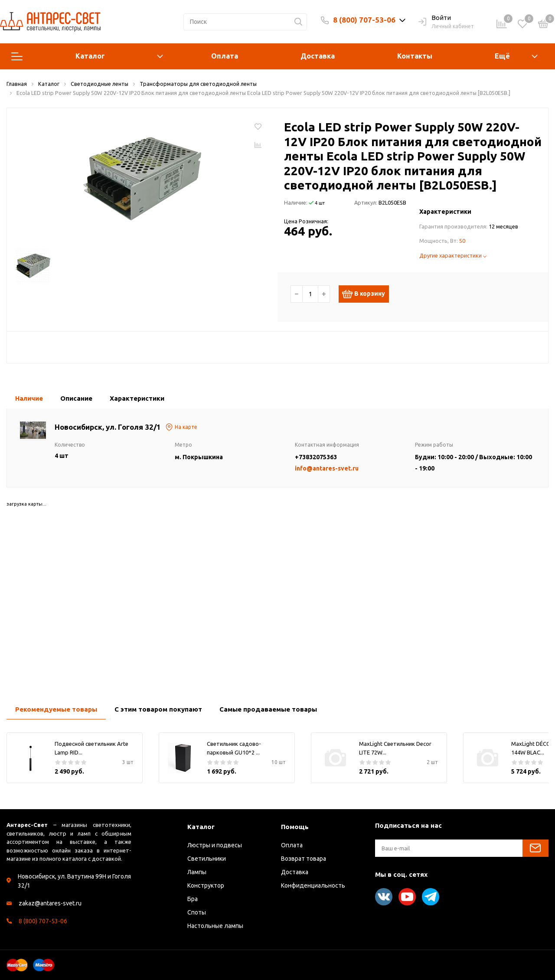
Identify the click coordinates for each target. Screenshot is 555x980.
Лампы (197, 872)
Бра (193, 899)
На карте (181, 427)
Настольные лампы (215, 926)
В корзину (368, 294)
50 (462, 241)
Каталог (87, 56)
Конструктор (206, 885)
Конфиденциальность (313, 885)
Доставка (318, 56)
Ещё (502, 56)
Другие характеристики (453, 255)
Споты (197, 912)
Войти (435, 18)
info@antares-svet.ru (327, 468)
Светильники (207, 859)
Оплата (225, 56)
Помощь (295, 827)
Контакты (415, 56)
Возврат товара (304, 859)
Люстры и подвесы (215, 845)
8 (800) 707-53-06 (364, 20)
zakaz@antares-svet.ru (50, 903)
